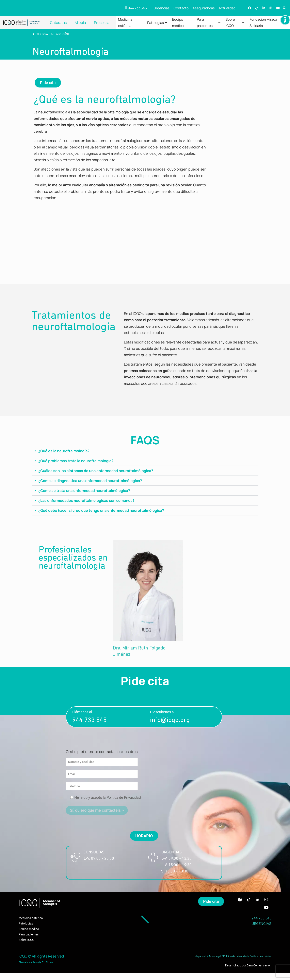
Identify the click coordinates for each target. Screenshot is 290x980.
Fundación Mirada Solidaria (263, 23)
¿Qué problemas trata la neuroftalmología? (76, 461)
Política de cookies (261, 957)
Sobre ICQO (235, 23)
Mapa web (200, 957)
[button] (284, 8)
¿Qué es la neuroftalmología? (64, 451)
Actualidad (227, 8)
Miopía (80, 22)
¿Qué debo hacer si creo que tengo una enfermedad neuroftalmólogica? (101, 510)
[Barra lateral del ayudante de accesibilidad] (285, 20)
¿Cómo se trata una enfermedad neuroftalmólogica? (84, 491)
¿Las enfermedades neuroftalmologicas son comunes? (86, 500)
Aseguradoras (204, 8)
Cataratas (58, 22)
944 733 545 (89, 720)
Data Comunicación (259, 966)
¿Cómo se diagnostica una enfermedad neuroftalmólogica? (90, 481)
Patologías (157, 23)
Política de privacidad (235, 957)
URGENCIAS (261, 924)
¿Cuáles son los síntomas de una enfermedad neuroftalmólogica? (96, 471)
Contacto (181, 8)
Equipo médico (178, 23)
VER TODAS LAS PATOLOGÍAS (53, 34)
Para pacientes (209, 23)
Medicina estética (125, 23)
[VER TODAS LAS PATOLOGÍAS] (34, 34)
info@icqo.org (170, 720)
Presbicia (102, 22)
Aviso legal (215, 957)
